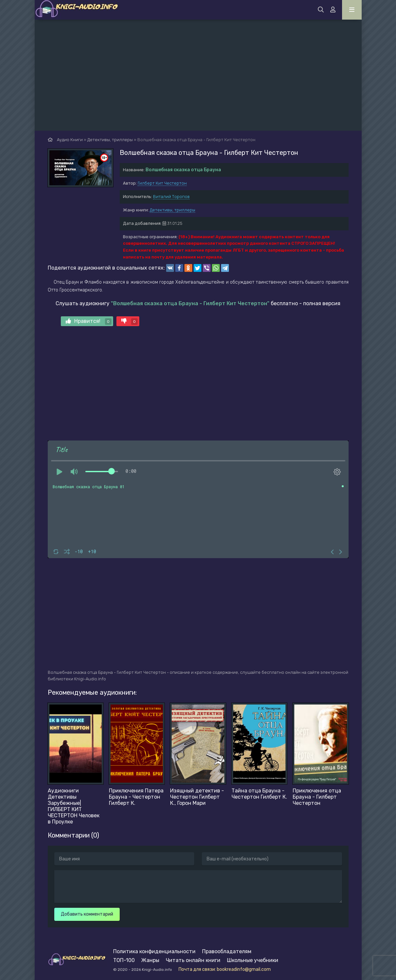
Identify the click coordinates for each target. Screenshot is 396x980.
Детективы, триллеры (172, 210)
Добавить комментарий (87, 914)
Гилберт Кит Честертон (162, 183)
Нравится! (89, 321)
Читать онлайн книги (193, 960)
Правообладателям (227, 951)
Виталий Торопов (171, 197)
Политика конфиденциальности (154, 951)
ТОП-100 (124, 960)
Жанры (150, 960)
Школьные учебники (253, 960)
